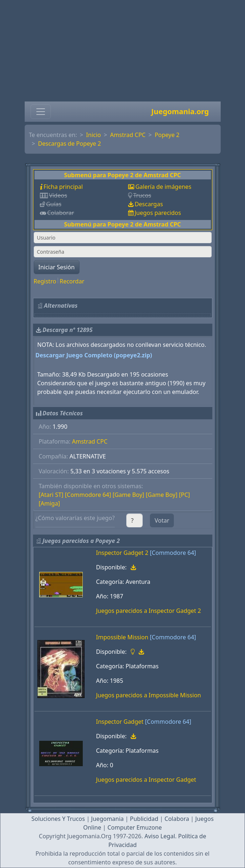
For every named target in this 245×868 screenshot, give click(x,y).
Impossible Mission (122, 637)
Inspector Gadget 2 (122, 553)
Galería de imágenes (163, 187)
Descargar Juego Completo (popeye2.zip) (94, 355)
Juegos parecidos (158, 213)
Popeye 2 (167, 135)
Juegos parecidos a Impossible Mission (149, 695)
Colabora (177, 819)
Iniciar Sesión (57, 267)
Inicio (93, 135)
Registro (45, 281)
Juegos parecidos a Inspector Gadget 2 (149, 611)
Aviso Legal (160, 836)
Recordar (72, 281)
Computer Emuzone (135, 827)
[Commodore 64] (88, 495)
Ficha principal (63, 187)
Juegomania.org (180, 111)
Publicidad (144, 819)
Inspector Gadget (120, 722)
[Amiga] (50, 503)
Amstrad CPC (128, 135)
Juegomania (107, 819)
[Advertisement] (123, 51)
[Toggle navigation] (41, 112)
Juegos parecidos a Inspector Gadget (146, 780)
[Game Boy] (128, 495)
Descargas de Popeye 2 (70, 144)
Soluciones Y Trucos (58, 819)
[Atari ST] (51, 495)
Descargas (149, 204)
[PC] (184, 495)
